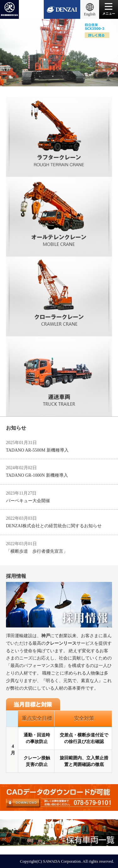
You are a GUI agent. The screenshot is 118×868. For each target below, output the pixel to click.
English (90, 14)
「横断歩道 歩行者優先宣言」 (37, 551)
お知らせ (16, 428)
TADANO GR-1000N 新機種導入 (37, 475)
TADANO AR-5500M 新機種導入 (37, 450)
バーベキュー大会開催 (28, 501)
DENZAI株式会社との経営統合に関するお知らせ (54, 526)
